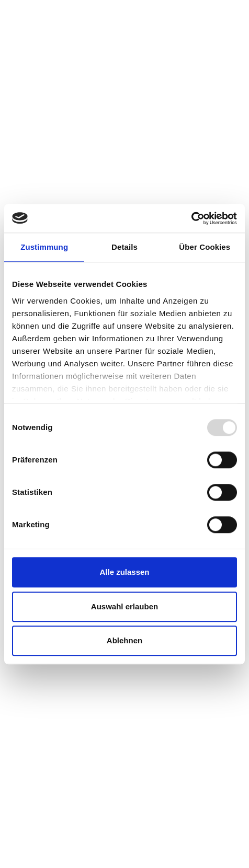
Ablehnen (124, 640)
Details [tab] (124, 247)
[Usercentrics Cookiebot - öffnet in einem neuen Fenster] (191, 218)
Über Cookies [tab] (205, 247)
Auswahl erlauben (124, 606)
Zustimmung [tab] (44, 247)
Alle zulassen (124, 572)
